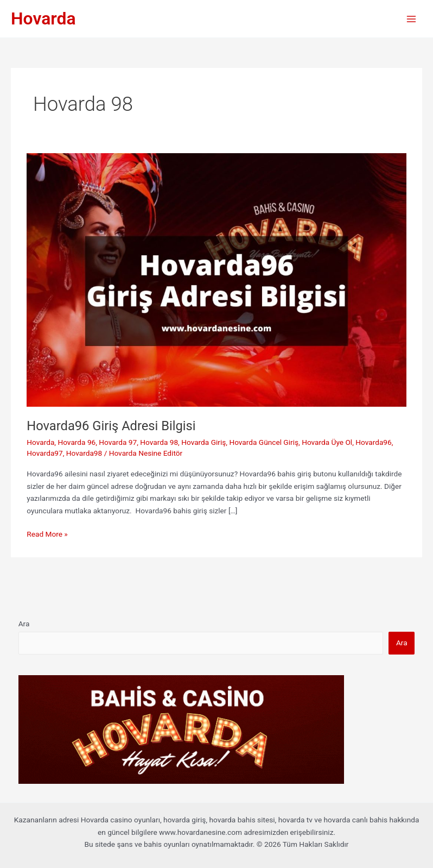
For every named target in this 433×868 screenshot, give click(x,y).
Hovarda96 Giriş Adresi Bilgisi (111, 426)
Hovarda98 (84, 453)
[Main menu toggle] (412, 19)
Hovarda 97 (118, 442)
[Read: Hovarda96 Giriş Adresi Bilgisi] (216, 279)
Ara (24, 624)
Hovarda (43, 18)
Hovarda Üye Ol (327, 442)
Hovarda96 (373, 442)
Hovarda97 (44, 453)
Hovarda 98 (159, 442)
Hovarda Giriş (203, 442)
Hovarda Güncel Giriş (264, 442)
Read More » (47, 534)
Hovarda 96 (77, 442)
